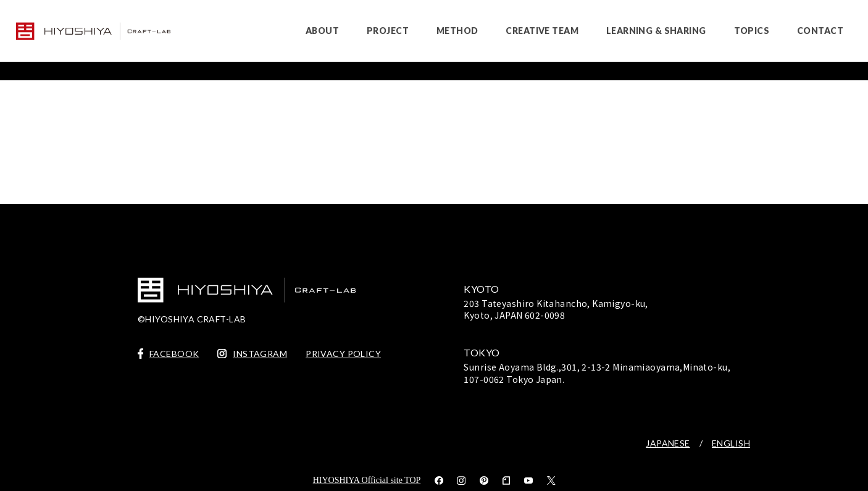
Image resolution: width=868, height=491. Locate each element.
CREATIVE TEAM (542, 31)
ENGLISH (731, 443)
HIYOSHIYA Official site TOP (367, 480)
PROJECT (388, 31)
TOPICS (752, 31)
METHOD (457, 31)
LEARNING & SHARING (656, 31)
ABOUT (322, 31)
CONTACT (820, 31)
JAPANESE (668, 443)
